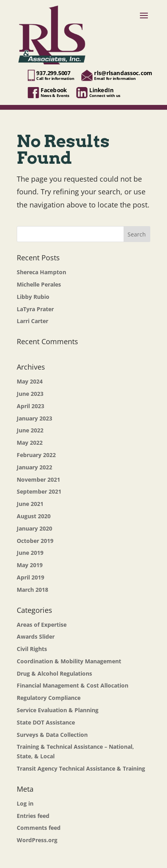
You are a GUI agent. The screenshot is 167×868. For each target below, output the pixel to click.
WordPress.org (37, 840)
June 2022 (30, 430)
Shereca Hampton (41, 272)
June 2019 (30, 553)
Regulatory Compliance (49, 698)
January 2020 (34, 528)
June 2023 (30, 394)
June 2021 (30, 504)
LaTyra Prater (35, 309)
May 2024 (30, 381)
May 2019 (30, 565)
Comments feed (39, 828)
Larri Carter (32, 321)
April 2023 (30, 406)
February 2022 (36, 455)
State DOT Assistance (46, 722)
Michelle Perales (39, 284)
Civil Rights (32, 649)
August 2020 (34, 516)
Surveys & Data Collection (52, 735)
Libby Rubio (33, 297)
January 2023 (34, 418)
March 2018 (32, 590)
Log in (25, 803)
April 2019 (30, 577)
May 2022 (30, 443)
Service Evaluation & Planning (58, 710)
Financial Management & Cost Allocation (73, 685)
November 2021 (38, 480)
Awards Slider (36, 636)
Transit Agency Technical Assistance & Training (81, 768)
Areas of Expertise (42, 625)
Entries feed (33, 816)
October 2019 (35, 541)
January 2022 (34, 467)
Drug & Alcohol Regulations (54, 673)
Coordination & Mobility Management (69, 661)
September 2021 (39, 491)
